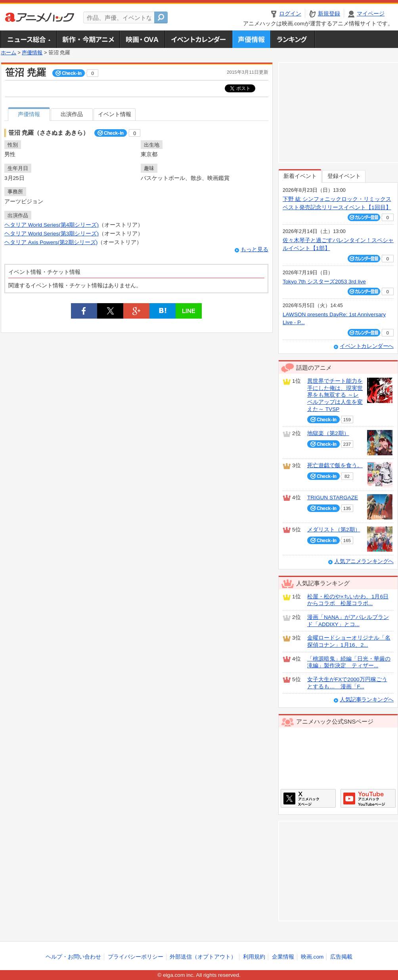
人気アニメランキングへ (364, 561)
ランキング (293, 39)
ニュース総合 (29, 39)
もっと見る (254, 249)
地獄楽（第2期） (328, 433)
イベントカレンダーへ (367, 346)
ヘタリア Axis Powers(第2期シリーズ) (51, 242)
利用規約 (254, 957)
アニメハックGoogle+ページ (368, 798)
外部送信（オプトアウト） (203, 957)
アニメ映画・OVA (142, 39)
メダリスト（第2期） (334, 530)
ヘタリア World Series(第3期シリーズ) (52, 234)
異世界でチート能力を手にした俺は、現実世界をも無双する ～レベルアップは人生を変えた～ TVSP (335, 395)
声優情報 (251, 39)
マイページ (371, 14)
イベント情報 (115, 114)
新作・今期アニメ (88, 39)
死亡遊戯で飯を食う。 (335, 465)
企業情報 (283, 957)
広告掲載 (341, 957)
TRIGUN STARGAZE (333, 498)
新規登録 (329, 14)
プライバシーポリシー (136, 957)
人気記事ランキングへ (367, 700)
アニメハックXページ (308, 798)
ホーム (9, 53)
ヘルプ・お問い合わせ (73, 957)
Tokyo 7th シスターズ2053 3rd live (324, 282)
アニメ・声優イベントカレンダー (198, 39)
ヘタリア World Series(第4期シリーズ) (52, 225)
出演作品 (72, 114)
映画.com (312, 957)
